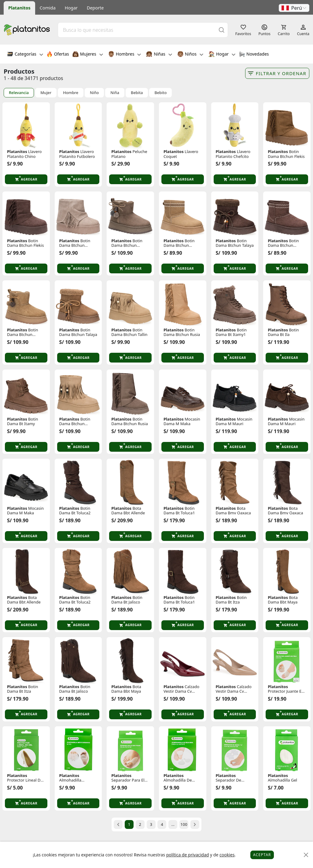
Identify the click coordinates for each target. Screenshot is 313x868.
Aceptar (262, 855)
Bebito (160, 93)
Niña (115, 93)
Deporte (95, 8)
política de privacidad (188, 855)
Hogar (71, 8)
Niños (190, 55)
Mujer (46, 93)
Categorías (25, 55)
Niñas (159, 55)
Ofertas (58, 55)
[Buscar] (222, 30)
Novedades (254, 55)
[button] (294, 8)
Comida (48, 8)
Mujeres (88, 55)
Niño (94, 93)
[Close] (306, 855)
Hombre (71, 93)
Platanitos (19, 8)
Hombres (125, 55)
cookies (227, 855)
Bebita (137, 93)
